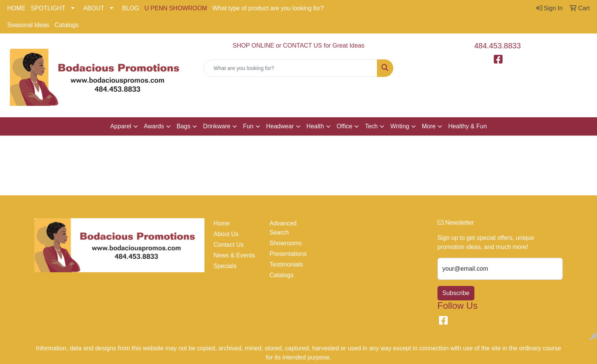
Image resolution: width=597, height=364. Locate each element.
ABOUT (94, 8)
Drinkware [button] (217, 126)
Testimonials (286, 264)
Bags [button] (184, 126)
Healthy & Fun (467, 126)
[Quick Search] (291, 68)
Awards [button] (154, 126)
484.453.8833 (498, 46)
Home (222, 223)
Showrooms (286, 243)
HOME (16, 8)
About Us (226, 234)
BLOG (131, 8)
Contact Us (229, 245)
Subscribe (456, 293)
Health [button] (315, 126)
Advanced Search (283, 228)
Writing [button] (400, 126)
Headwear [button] (280, 126)
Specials (225, 266)
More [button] (429, 126)
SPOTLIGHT (48, 8)
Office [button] (345, 126)
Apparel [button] (121, 126)
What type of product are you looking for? (268, 8)
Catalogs (66, 25)
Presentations (288, 254)
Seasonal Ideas (28, 25)
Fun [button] (248, 126)
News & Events (234, 255)
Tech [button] (371, 126)
